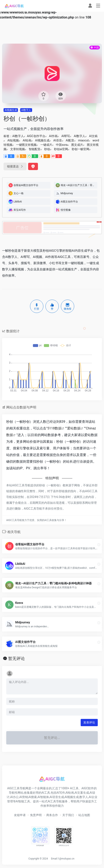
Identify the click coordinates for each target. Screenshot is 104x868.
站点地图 (84, 815)
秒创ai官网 (61, 149)
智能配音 (35, 149)
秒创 (47, 149)
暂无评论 (16, 658)
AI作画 (53, 136)
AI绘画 (27, 140)
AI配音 (70, 140)
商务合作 (52, 815)
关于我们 (68, 815)
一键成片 (46, 145)
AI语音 (58, 140)
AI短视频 (13, 140)
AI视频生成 (11, 110)
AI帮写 (66, 136)
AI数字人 (26, 110)
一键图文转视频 (26, 145)
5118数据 (54, 428)
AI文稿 (93, 136)
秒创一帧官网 (80, 149)
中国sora (62, 145)
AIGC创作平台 (36, 136)
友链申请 (20, 815)
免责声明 (36, 815)
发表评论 (89, 722)
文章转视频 (18, 149)
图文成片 (77, 145)
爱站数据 (74, 428)
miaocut (83, 140)
